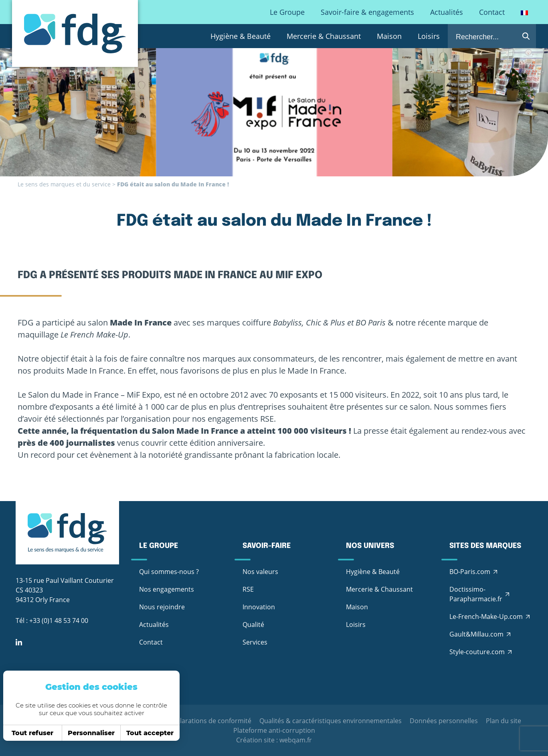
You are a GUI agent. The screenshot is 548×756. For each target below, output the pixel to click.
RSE (248, 589)
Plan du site (504, 721)
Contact (492, 12)
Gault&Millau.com (476, 634)
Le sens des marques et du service (64, 184)
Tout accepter (148, 733)
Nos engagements (167, 589)
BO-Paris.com (470, 572)
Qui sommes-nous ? (169, 572)
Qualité (253, 625)
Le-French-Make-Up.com (486, 617)
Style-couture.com (477, 652)
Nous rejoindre (162, 607)
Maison (389, 36)
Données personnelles (444, 721)
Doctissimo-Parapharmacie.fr (476, 594)
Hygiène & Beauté (241, 36)
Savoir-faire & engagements (367, 12)
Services (255, 642)
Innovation (259, 607)
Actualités (447, 12)
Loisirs (429, 36)
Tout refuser (30, 733)
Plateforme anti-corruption (274, 730)
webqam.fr (296, 740)
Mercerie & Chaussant (324, 36)
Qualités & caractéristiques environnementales (331, 721)
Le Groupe (287, 12)
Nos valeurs (260, 572)
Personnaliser (89, 733)
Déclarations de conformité (210, 721)
